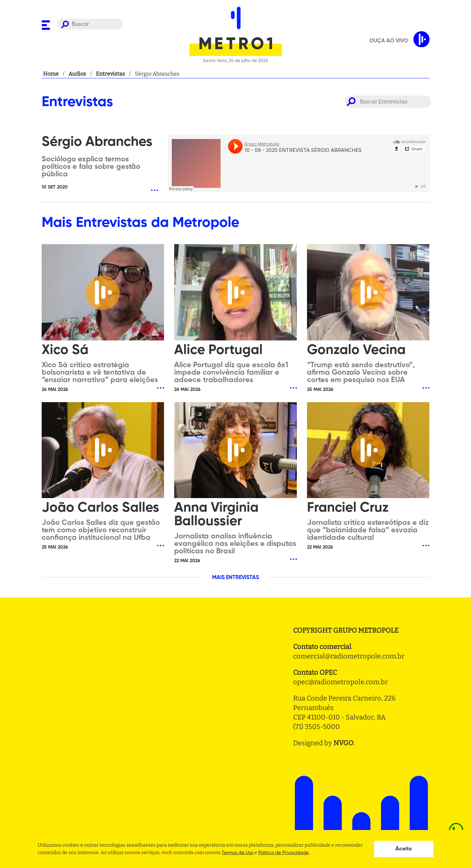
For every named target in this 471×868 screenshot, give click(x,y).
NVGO (343, 743)
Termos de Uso (238, 853)
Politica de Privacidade (283, 853)
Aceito (404, 849)
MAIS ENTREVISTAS (235, 578)
